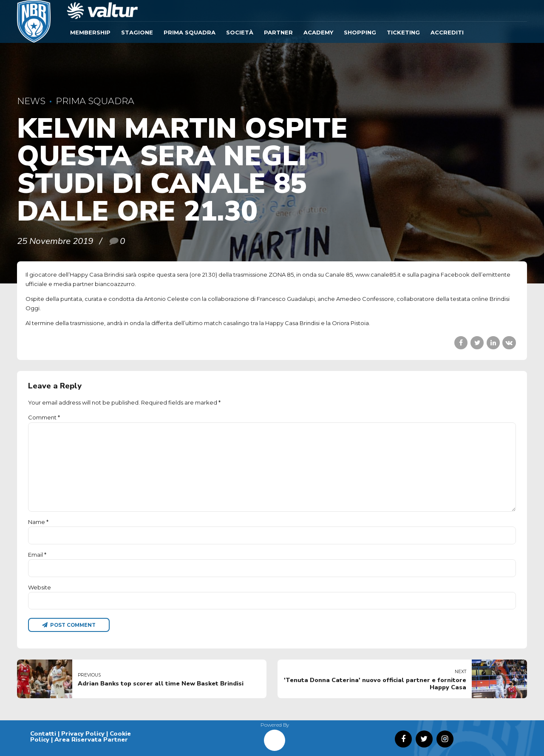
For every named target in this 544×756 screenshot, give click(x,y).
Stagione (137, 32)
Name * (38, 522)
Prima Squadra (190, 32)
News (31, 101)
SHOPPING (360, 32)
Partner (278, 32)
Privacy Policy (83, 733)
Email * (37, 555)
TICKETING (403, 32)
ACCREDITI (447, 32)
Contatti (43, 733)
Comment (44, 417)
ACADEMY (318, 32)
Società (240, 32)
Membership (90, 32)
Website (40, 587)
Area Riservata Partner (91, 739)
